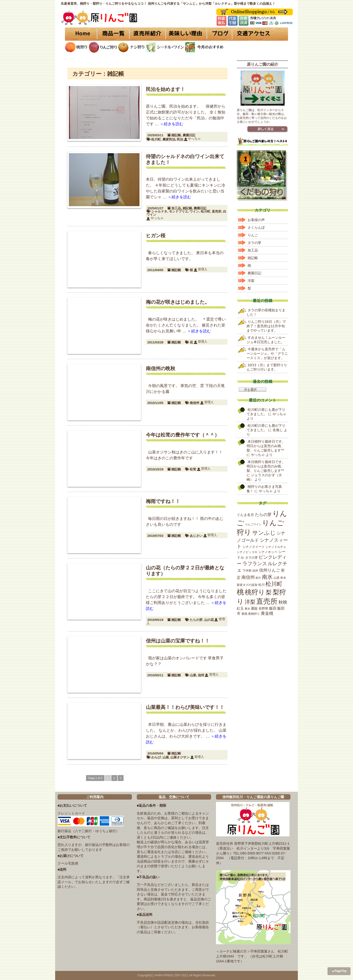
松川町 (156, 139)
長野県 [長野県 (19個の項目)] (263, 609)
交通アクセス (260, 34)
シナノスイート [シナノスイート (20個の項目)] (254, 547)
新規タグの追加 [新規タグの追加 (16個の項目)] (247, 585)
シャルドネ (159, 211)
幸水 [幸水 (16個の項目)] (283, 578)
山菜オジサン (180, 757)
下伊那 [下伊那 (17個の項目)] (247, 571)
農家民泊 (169, 139)
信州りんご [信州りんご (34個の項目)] (270, 570)
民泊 (180, 139)
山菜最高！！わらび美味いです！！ (185, 707)
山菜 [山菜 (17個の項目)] (277, 578)
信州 (201, 675)
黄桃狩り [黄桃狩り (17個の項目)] (254, 614)
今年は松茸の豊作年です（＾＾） (183, 435)
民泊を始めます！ (165, 89)
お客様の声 (256, 220)
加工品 (176, 208)
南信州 (195, 403)
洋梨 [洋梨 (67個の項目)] (250, 602)
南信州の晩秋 (161, 368)
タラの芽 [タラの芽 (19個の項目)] (252, 558)
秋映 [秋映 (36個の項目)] (283, 602)
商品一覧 (113, 34)
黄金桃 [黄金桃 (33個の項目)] (267, 613)
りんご (253, 235)
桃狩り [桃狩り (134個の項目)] (255, 592)
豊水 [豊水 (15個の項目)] (247, 609)
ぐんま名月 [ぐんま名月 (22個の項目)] (245, 515)
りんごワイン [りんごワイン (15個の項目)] (253, 524)
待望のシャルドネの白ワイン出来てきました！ (185, 159)
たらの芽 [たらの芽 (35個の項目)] (263, 515)
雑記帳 (176, 135)
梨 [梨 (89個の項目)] (269, 592)
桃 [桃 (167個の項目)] (240, 592)
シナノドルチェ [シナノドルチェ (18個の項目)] (276, 547)
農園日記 (189, 135)
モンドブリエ (178, 211)
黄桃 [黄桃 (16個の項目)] (244, 614)
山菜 (193, 675)
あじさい (196, 536)
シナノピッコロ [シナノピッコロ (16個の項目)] (247, 552)
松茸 (193, 469)
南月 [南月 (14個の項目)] (258, 578)
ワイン (194, 211)
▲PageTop (339, 971)
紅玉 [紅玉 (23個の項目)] (240, 608)
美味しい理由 (186, 34)
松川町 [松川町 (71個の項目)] (274, 584)
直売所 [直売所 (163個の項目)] (267, 601)
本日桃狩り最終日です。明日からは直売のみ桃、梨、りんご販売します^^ (266, 446)
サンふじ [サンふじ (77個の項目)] (264, 533)
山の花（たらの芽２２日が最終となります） (185, 571)
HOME (81, 34)
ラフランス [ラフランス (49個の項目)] (255, 564)
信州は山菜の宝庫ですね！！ (178, 641)
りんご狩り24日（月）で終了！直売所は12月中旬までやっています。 (266, 326)
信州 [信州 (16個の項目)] (255, 571)
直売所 (217, 211)
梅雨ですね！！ (163, 501)
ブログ (219, 34)
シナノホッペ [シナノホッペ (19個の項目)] (268, 552)
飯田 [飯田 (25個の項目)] (273, 608)
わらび (156, 757)
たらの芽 (196, 620)
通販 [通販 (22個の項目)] (254, 608)
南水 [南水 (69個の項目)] (267, 577)
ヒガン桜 (156, 236)
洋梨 (251, 281)
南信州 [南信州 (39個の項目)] (248, 577)
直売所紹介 (148, 34)
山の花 (209, 620)
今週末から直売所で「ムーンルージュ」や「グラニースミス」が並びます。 (267, 353)
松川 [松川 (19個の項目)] (262, 585)
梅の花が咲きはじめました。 (178, 302)
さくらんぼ (256, 227)
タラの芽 (254, 243)
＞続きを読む (172, 124)
